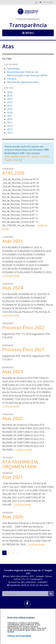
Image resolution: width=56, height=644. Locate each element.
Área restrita (9, 614)
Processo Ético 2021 (23, 349)
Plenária (12, 79)
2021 (10, 106)
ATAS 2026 (13, 173)
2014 (10, 126)
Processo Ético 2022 (23, 327)
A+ (51, 2)
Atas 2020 (13, 517)
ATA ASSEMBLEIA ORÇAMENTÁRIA (20, 464)
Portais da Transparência (28, 19)
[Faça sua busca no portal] (25, 594)
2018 (10, 112)
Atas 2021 (13, 477)
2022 (10, 102)
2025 (10, 96)
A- (45, 2)
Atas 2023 (13, 372)
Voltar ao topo (47, 614)
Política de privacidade (13, 616)
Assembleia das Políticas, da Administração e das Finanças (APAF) (27, 74)
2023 (10, 99)
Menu (28, 33)
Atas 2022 (13, 418)
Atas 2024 (13, 288)
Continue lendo (11, 276)
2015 (10, 123)
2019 (10, 109)
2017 (10, 116)
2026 (10, 92)
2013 (10, 129)
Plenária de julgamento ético (23, 82)
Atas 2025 (13, 241)
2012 (10, 133)
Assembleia (13, 69)
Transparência (28, 25)
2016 (10, 119)
